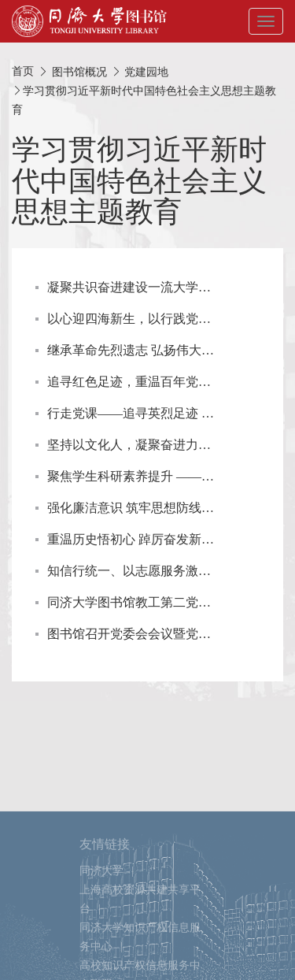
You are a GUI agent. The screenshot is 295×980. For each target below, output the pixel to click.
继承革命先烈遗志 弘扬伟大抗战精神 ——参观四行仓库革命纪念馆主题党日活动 (131, 350)
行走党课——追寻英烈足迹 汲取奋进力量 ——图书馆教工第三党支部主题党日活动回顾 (131, 413)
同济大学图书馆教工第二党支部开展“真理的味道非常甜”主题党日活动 (131, 602)
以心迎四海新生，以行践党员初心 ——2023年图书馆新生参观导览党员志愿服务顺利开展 (131, 319)
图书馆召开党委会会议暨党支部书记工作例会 (131, 634)
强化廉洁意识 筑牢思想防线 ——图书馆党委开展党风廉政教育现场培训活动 (131, 508)
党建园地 (146, 72)
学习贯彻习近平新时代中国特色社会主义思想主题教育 (139, 181)
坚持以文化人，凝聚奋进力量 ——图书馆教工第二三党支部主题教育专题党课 (131, 445)
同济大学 (101, 906)
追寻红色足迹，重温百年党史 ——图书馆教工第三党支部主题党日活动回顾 (131, 382)
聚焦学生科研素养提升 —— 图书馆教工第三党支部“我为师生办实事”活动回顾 (131, 476)
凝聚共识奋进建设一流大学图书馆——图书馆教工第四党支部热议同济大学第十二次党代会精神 (131, 287)
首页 (23, 71)
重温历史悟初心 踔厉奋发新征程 (131, 539)
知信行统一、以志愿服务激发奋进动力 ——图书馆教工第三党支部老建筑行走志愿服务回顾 (131, 571)
